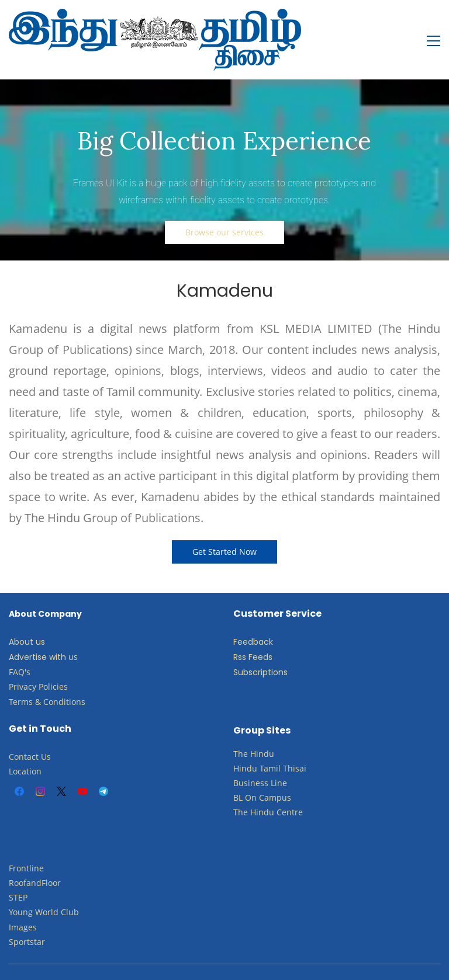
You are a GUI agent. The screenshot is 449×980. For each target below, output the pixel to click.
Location (25, 748)
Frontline (26, 845)
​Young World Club (44, 889)
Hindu (262, 730)
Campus (275, 774)
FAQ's (20, 649)
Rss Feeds (253, 634)
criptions (270, 649)
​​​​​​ (258, 774)
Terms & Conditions (47, 678)
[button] (224, 209)
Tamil (270, 745)
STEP (18, 874)
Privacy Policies (39, 663)
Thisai (295, 745)
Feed (243, 618)
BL (238, 774)
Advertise (28, 634)
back (263, 618)
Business (251, 760)
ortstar (32, 918)
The (241, 730)
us (73, 633)
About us (27, 618)
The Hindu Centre (268, 789)
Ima (16, 904)
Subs (243, 649)
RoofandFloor (35, 859)
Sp (14, 918)
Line (279, 760)
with (58, 634)
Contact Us (30, 733)
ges (30, 904)
